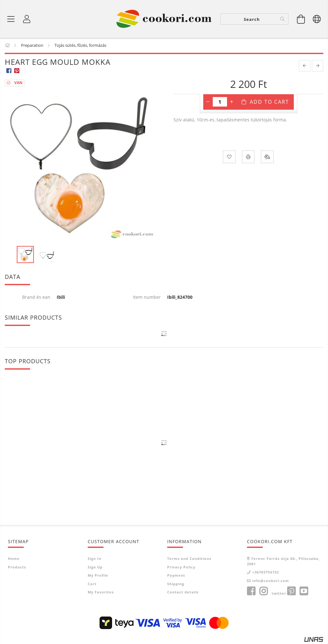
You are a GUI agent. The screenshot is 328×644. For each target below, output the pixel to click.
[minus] (208, 102)
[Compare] (267, 157)
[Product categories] (11, 19)
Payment (176, 576)
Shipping (176, 584)
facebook (251, 592)
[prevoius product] (305, 66)
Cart (92, 584)
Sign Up (95, 567)
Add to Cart (269, 102)
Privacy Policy (181, 567)
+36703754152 (266, 572)
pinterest (291, 592)
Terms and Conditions (189, 559)
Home (14, 559)
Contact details (183, 592)
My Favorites (101, 592)
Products (17, 567)
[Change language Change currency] (317, 19)
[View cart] (301, 19)
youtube (304, 592)
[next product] (318, 66)
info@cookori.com (271, 581)
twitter (279, 594)
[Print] (248, 157)
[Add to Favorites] (229, 157)
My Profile (98, 576)
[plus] (232, 102)
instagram (263, 592)
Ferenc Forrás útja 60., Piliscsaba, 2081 (283, 561)
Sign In (95, 559)
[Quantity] (220, 102)
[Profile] (27, 19)
